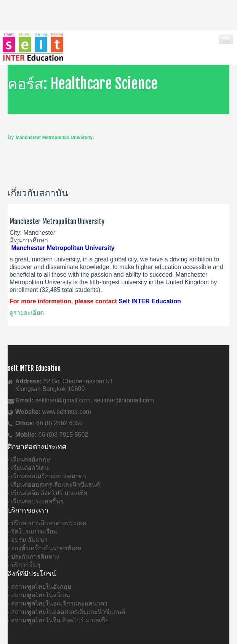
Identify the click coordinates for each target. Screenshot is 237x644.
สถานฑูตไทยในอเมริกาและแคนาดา (59, 603)
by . (51, 137)
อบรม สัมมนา (29, 540)
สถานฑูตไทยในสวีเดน (41, 595)
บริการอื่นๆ (26, 565)
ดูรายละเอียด (27, 313)
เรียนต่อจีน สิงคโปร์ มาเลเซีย (49, 493)
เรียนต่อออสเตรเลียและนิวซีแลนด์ (55, 485)
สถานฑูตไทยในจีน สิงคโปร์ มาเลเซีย (60, 620)
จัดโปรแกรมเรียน (34, 531)
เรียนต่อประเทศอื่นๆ (37, 501)
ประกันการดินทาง (35, 557)
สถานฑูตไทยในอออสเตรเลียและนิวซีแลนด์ (68, 612)
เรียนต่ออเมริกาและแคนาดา (49, 476)
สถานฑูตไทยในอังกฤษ (41, 587)
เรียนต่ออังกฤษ (31, 459)
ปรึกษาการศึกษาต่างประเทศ (49, 523)
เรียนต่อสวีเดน (30, 468)
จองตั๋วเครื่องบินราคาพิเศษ (46, 548)
